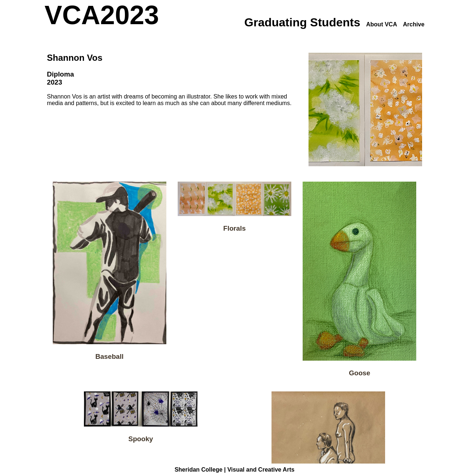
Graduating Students (302, 22)
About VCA (381, 24)
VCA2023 (102, 15)
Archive (414, 24)
